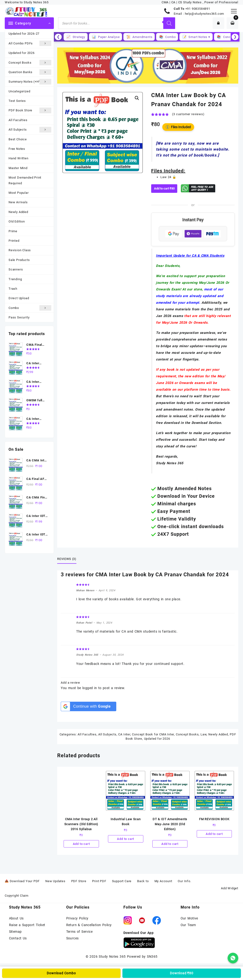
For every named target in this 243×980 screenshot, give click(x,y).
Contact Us (18, 938)
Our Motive (189, 918)
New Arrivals (18, 202)
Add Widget (230, 888)
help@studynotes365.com (205, 14)
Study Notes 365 (112, 956)
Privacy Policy (77, 918)
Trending (15, 279)
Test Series (17, 101)
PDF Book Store (30, 110)
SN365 (152, 956)
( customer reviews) (188, 114)
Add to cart (164, 188)
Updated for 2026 (22, 53)
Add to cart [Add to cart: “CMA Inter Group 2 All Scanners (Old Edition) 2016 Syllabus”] (81, 844)
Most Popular (19, 193)
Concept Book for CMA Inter (153, 734)
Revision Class (20, 250)
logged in (90, 688)
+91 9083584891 (198, 9)
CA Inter (124, 734)
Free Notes (17, 149)
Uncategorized (19, 91)
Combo (30, 308)
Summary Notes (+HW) (30, 82)
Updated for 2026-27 (24, 34)
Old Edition (17, 221)
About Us (16, 918)
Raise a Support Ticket (27, 925)
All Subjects (30, 130)
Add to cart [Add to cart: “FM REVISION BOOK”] (214, 834)
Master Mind (18, 168)
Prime (13, 231)
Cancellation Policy (97, 925)
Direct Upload (19, 298)
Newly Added (18, 212)
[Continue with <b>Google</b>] (88, 706)
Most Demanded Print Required (25, 180)
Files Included (178, 127)
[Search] (169, 23)
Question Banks (30, 72)
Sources (72, 938)
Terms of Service (79, 932)
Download (182, 973)
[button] (137, 98)
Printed (14, 241)
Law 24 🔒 (168, 177)
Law (203, 734)
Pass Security (19, 317)
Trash (13, 289)
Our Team (188, 925)
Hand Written (19, 158)
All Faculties (18, 120)
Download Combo (61, 973)
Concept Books (30, 63)
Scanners (16, 269)
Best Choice (18, 139)
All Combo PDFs (30, 43)
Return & (74, 925)
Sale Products (19, 260)
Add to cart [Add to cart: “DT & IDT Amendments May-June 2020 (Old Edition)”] (170, 844)
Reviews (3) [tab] (67, 559)
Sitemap (15, 932)
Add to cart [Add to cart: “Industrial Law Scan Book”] (126, 839)
